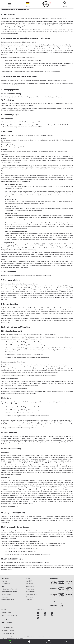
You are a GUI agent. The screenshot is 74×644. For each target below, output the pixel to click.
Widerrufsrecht (6, 594)
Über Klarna (29, 597)
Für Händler (29, 584)
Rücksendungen (31, 592)
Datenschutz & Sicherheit (9, 589)
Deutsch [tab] (28, 4)
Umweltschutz (6, 584)
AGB (3, 586)
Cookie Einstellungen (8, 600)
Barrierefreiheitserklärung (9, 592)
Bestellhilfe (29, 581)
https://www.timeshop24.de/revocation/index (14, 469)
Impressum (5, 597)
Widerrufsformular (31, 594)
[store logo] (46, 4)
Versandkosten (30, 589)
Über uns (4, 581)
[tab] (65, 4)
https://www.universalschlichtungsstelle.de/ (54, 442)
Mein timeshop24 (31, 586)
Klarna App (29, 600)
